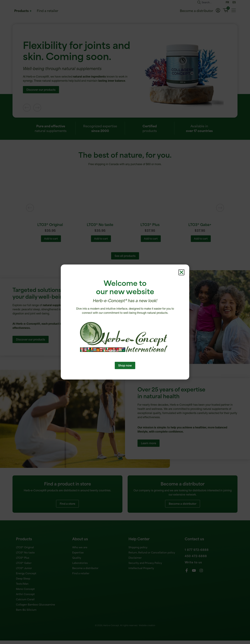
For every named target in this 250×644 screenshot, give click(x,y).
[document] (125, 322)
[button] (181, 279)
